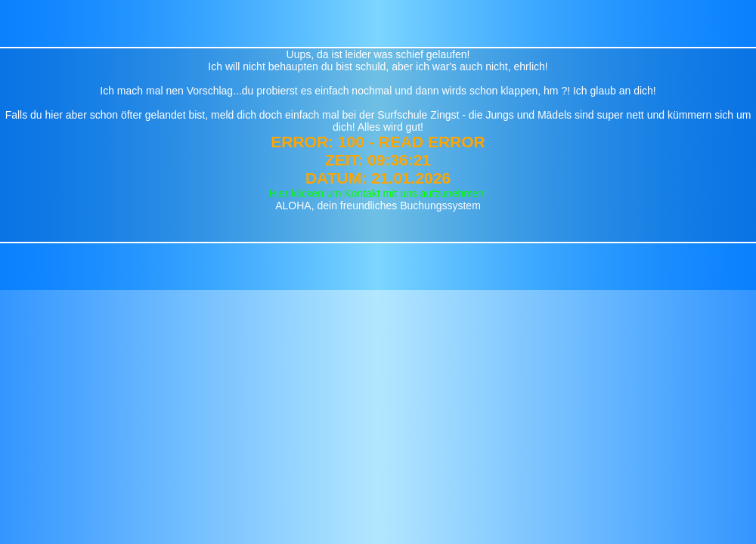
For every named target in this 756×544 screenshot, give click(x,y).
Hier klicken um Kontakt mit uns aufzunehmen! (378, 193)
